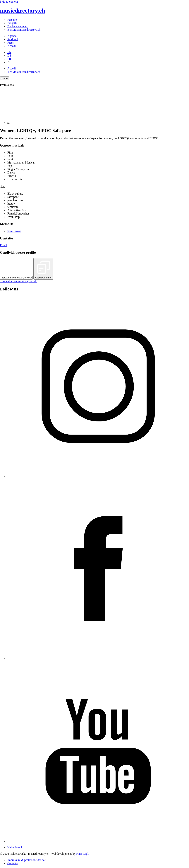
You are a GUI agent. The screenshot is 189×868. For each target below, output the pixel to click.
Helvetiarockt (15, 847)
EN (9, 52)
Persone (12, 20)
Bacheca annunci (17, 26)
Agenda (12, 36)
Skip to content (9, 2)
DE (9, 56)
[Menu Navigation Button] (5, 78)
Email (4, 245)
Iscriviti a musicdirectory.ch (24, 30)
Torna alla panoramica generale (19, 281)
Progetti (12, 23)
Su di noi (13, 39)
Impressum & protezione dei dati (27, 860)
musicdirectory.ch (23, 11)
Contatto (12, 863)
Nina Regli (83, 854)
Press (11, 43)
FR (9, 59)
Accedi (12, 46)
